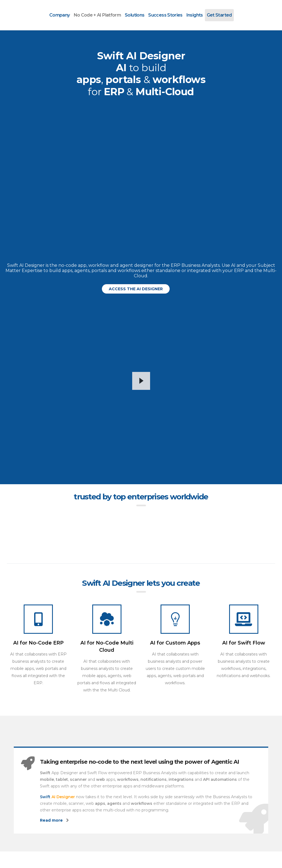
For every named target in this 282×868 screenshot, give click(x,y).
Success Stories (165, 15)
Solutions (135, 15)
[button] (136, 289)
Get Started (219, 15)
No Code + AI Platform (97, 15)
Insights (195, 15)
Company (60, 15)
